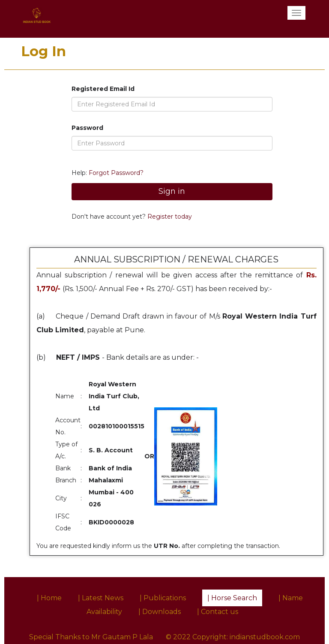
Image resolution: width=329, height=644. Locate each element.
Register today (169, 217)
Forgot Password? (116, 173)
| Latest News (101, 598)
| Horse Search (232, 598)
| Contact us (218, 612)
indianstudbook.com (265, 637)
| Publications (163, 598)
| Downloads (160, 612)
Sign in (172, 191)
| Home (49, 598)
